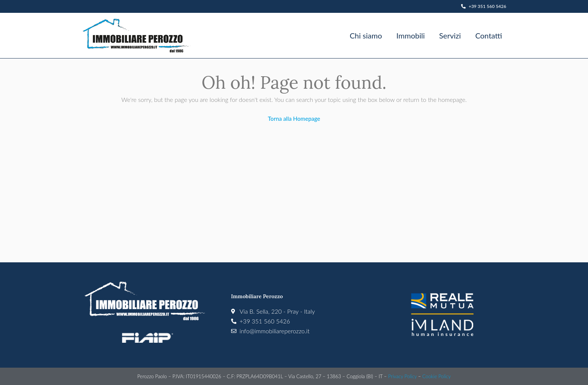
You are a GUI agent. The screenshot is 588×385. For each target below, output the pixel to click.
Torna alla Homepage (294, 119)
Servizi (450, 35)
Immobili (411, 35)
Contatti (488, 35)
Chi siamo (366, 35)
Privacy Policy (403, 376)
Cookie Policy (436, 376)
